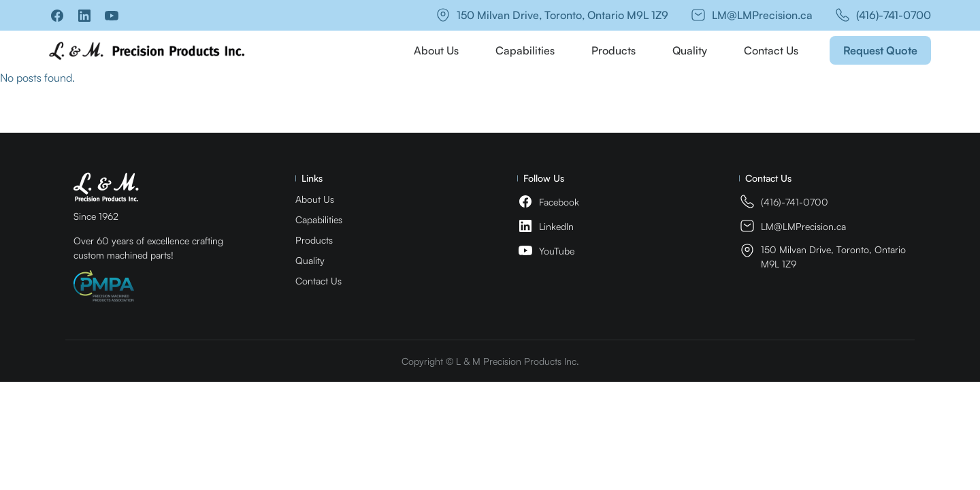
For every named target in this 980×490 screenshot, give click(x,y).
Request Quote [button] (880, 50)
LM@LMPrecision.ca (762, 15)
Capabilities (525, 50)
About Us (436, 50)
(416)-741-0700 (894, 15)
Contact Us (771, 50)
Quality (690, 50)
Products (614, 50)
